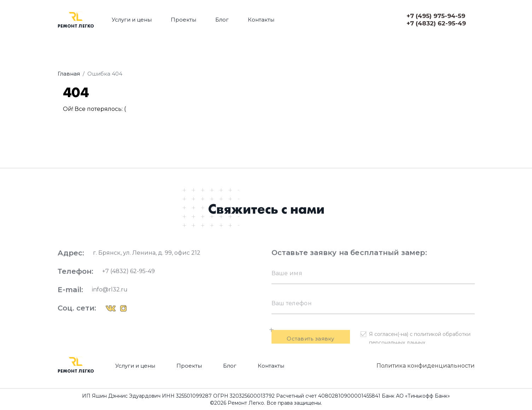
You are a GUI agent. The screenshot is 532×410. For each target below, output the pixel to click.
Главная (69, 74)
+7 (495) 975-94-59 (436, 16)
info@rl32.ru (110, 303)
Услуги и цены (132, 20)
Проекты (183, 20)
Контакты (261, 20)
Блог (222, 20)
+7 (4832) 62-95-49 (436, 23)
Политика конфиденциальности (426, 366)
